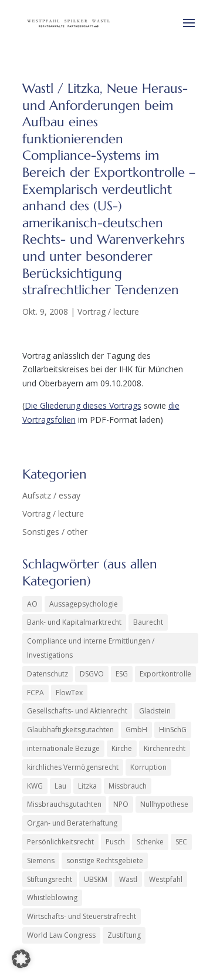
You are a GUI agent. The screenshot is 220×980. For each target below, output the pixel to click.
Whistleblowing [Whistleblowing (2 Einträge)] (52, 898)
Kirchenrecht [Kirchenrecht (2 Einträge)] (165, 748)
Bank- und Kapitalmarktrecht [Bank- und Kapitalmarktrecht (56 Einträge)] (74, 622)
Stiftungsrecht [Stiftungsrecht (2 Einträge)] (50, 879)
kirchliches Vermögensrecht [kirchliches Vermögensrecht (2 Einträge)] (73, 767)
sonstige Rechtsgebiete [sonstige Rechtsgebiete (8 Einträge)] (105, 861)
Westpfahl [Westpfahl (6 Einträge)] (166, 879)
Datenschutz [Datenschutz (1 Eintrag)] (48, 674)
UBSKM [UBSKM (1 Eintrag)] (96, 879)
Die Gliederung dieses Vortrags (83, 405)
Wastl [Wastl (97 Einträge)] (128, 879)
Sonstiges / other (55, 532)
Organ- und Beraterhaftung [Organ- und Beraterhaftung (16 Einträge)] (72, 823)
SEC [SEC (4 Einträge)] (181, 842)
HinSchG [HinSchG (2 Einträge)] (173, 730)
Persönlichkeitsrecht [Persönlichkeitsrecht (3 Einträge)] (60, 842)
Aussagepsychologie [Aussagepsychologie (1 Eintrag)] (84, 604)
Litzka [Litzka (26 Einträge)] (87, 786)
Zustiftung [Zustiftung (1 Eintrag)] (124, 935)
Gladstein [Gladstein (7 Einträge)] (155, 711)
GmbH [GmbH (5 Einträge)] (136, 730)
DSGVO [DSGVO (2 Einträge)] (92, 674)
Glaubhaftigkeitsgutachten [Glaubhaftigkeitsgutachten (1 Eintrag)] (70, 730)
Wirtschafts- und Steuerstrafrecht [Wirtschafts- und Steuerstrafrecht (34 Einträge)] (82, 916)
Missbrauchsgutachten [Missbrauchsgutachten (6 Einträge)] (64, 804)
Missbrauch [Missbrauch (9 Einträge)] (128, 786)
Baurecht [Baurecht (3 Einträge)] (148, 622)
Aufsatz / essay (51, 495)
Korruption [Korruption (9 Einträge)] (148, 767)
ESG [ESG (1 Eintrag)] (122, 674)
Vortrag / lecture (108, 311)
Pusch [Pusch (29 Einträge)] (115, 842)
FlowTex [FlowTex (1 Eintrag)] (69, 693)
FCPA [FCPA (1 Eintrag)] (35, 693)
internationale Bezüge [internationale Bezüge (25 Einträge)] (63, 748)
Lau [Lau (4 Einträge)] (60, 786)
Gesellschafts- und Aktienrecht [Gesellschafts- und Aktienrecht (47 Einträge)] (77, 711)
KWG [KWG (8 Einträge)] (35, 786)
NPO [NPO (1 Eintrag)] (121, 804)
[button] (21, 959)
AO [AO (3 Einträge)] (32, 604)
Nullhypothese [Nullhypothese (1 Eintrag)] (164, 804)
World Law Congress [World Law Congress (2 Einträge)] (61, 935)
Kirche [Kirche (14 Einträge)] (122, 748)
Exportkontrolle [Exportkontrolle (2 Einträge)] (165, 674)
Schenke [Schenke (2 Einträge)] (150, 842)
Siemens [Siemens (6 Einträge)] (41, 861)
